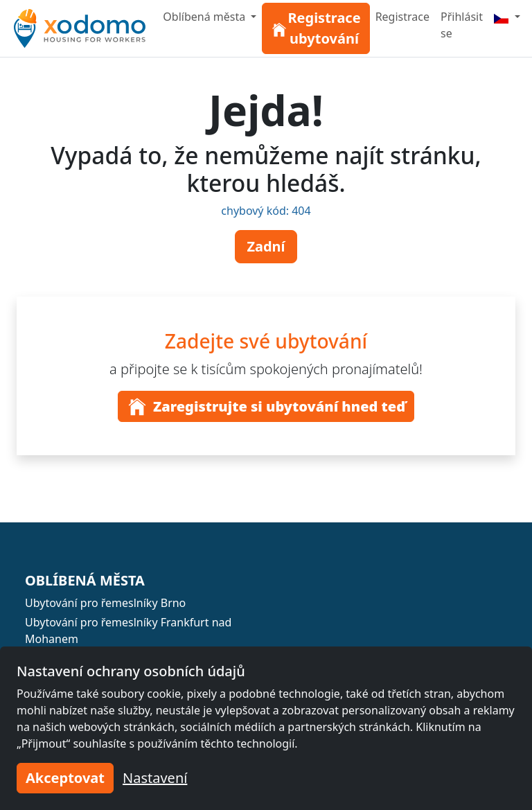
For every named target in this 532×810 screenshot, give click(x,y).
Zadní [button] (266, 246)
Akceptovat (65, 778)
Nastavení (155, 778)
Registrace (402, 17)
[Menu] (507, 17)
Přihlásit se (462, 25)
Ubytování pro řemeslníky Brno (105, 603)
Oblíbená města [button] (205, 17)
